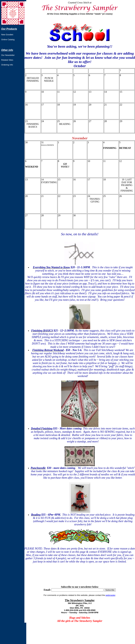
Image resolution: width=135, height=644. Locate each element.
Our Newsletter (8, 55)
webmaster (110, 595)
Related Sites (7, 60)
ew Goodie (7, 35)
